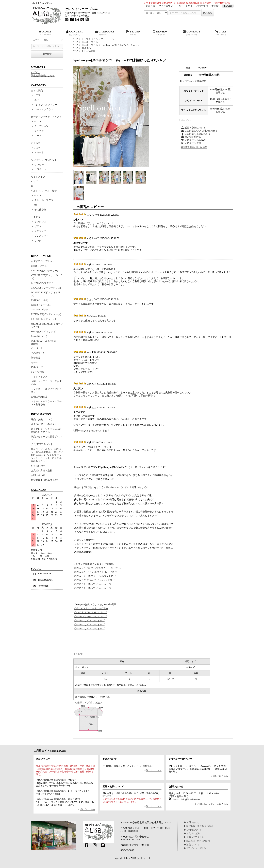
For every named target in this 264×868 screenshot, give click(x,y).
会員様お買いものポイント (45, 424)
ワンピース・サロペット (44, 160)
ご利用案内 (202, 6)
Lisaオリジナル (90, 42)
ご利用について (193, 830)
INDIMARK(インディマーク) (46, 314)
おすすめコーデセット (43, 261)
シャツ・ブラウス (44, 109)
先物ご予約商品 (39, 397)
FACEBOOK (42, 574)
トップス (86, 39)
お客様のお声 (38, 466)
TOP (76, 39)
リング (38, 241)
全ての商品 (37, 91)
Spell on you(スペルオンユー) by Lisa (121, 45)
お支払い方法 (192, 834)
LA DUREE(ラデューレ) (43, 319)
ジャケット (40, 131)
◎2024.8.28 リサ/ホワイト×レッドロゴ (94, 580)
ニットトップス (39, 377)
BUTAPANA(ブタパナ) (43, 283)
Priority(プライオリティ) (44, 332)
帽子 (37, 205)
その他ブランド (39, 353)
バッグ (35, 181)
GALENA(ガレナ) (40, 310)
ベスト (38, 121)
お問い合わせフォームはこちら (211, 804)
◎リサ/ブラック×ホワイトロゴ (91, 617)
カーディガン (41, 126)
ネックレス (40, 222)
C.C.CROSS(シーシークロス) (46, 288)
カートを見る (186, 6)
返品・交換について (193, 128)
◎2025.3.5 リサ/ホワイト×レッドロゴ (94, 584)
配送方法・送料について (197, 841)
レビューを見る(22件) (194, 140)
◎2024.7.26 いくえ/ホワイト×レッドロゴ (96, 572)
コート (38, 136)
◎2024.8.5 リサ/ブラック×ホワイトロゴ (95, 576)
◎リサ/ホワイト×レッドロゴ (89, 621)
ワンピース (40, 165)
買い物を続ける (191, 137)
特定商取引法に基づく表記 (194, 147)
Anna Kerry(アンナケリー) (44, 271)
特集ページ (37, 367)
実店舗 (215, 6)
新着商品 (87, 48)
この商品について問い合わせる (199, 131)
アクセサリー (38, 217)
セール (35, 362)
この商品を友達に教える (196, 134)
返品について (192, 845)
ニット (38, 100)
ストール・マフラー (45, 200)
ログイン (36, 73)
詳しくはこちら (86, 809)
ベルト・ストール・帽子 (44, 191)
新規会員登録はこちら (43, 76)
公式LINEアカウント (42, 444)
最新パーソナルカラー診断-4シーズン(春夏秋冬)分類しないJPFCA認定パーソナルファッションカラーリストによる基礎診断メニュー (47, 455)
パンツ (38, 148)
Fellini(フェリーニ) (41, 305)
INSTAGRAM (43, 580)
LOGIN (228, 6)
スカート (39, 152)
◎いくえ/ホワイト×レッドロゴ (91, 612)
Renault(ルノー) (39, 336)
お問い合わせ (38, 475)
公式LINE (41, 586)
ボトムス (36, 143)
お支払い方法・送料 (42, 471)
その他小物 (40, 210)
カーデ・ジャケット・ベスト (46, 117)
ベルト (38, 195)
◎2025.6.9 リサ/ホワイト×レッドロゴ (94, 588)
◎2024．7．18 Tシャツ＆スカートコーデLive (98, 568)
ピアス (38, 226)
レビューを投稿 (191, 143)
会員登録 (150, 6)
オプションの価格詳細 (193, 81)
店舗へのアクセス (194, 837)
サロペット (40, 169)
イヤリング (40, 231)
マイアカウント (167, 6)
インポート (37, 348)
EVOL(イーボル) (40, 300)
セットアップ (38, 177)
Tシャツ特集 (88, 51)
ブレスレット (41, 236)
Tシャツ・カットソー (106, 39)
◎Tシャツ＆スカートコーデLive (91, 608)
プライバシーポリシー (196, 848)
